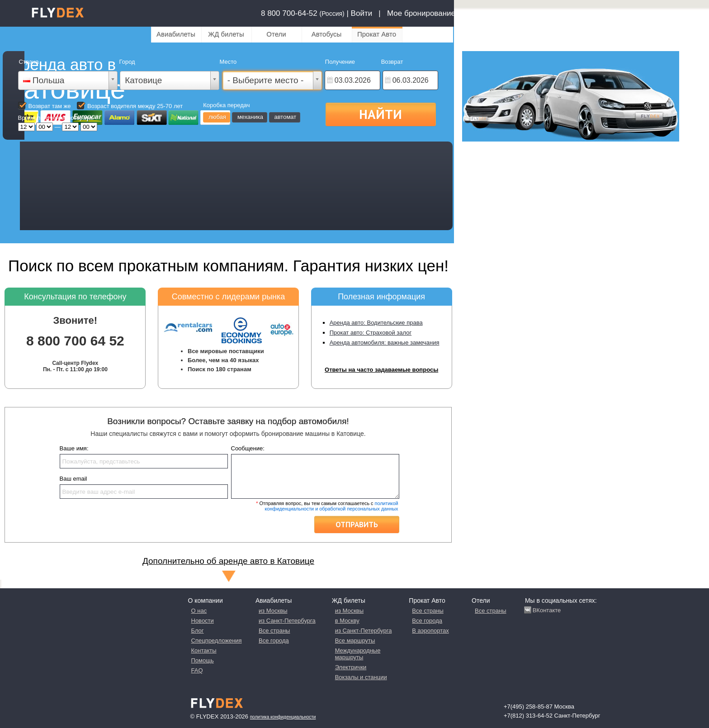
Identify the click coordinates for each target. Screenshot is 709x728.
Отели (276, 34)
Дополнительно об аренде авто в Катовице (228, 561)
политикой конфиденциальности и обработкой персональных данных (331, 506)
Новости (203, 621)
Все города (274, 641)
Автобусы (327, 34)
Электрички (351, 667)
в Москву (347, 621)
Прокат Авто (377, 34)
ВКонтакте (547, 610)
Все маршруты (355, 641)
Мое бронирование (421, 13)
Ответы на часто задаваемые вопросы (381, 370)
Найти (380, 114)
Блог (198, 631)
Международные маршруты (358, 654)
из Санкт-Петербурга (287, 621)
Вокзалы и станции (361, 677)
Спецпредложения (217, 641)
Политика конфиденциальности (283, 717)
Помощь (203, 660)
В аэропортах (430, 631)
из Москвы (273, 611)
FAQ (197, 670)
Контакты (204, 650)
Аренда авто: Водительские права (376, 323)
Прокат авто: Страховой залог (371, 333)
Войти (362, 13)
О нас (199, 611)
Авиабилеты (176, 34)
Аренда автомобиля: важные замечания (385, 343)
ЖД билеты (226, 34)
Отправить (357, 525)
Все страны (274, 631)
